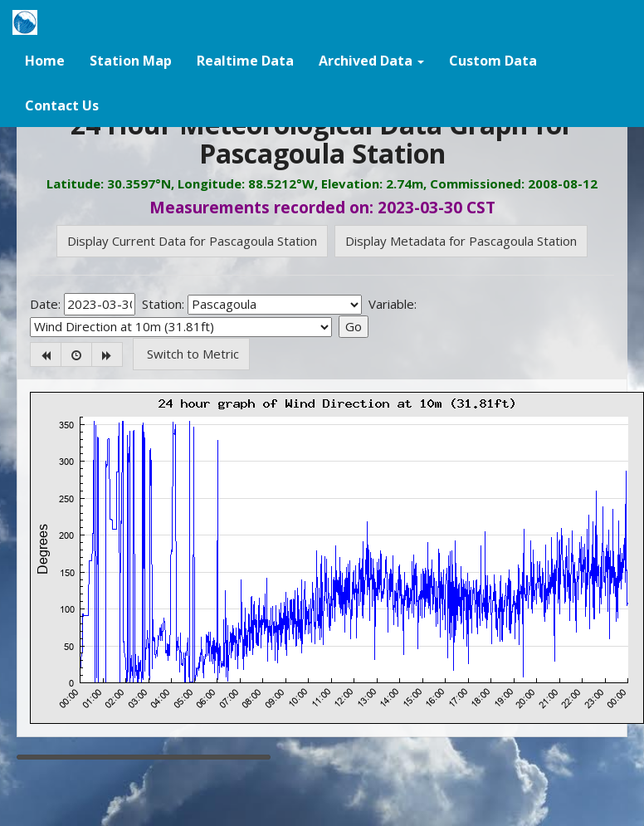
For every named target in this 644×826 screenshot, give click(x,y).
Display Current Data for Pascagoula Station (192, 241)
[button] (371, 60)
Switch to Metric (191, 354)
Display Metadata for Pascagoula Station (461, 241)
